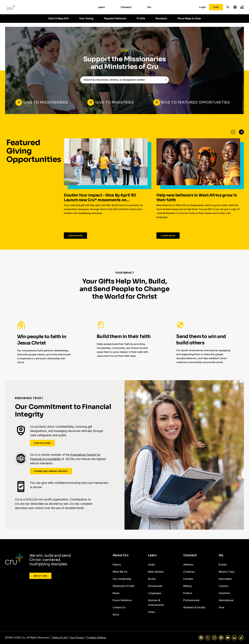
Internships (225, 579)
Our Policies (42, 443)
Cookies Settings (96, 637)
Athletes (188, 565)
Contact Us (119, 607)
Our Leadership (122, 579)
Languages (155, 593)
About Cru (40, 576)
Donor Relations (122, 600)
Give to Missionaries (46, 102)
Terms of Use (59, 637)
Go (149, 7)
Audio (152, 565)
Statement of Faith (123, 586)
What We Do (120, 572)
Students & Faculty (194, 607)
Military (188, 586)
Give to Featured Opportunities (195, 102)
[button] (241, 132)
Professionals (191, 600)
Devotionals (155, 586)
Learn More (75, 236)
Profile (141, 19)
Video (152, 612)
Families (188, 579)
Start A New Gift (58, 19)
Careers (224, 586)
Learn (101, 7)
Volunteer (224, 593)
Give (216, 7)
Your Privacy (77, 637)
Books (152, 579)
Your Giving (86, 19)
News (116, 593)
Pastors (188, 593)
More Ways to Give (189, 19)
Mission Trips (227, 572)
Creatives (189, 572)
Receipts (161, 19)
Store (116, 614)
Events (223, 565)
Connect (126, 7)
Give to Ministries (115, 102)
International (226, 600)
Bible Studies (156, 572)
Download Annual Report (51, 471)
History (117, 565)
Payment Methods (115, 19)
